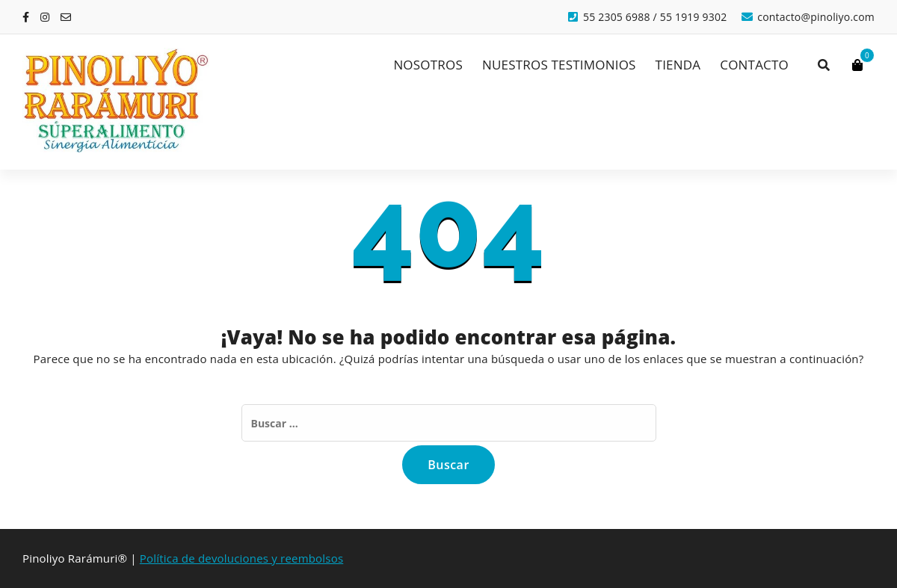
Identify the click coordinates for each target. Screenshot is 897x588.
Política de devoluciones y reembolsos (241, 558)
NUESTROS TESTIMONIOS (559, 65)
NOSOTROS (428, 65)
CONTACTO (754, 65)
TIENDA (678, 65)
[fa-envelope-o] (66, 17)
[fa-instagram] (45, 17)
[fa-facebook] (26, 17)
